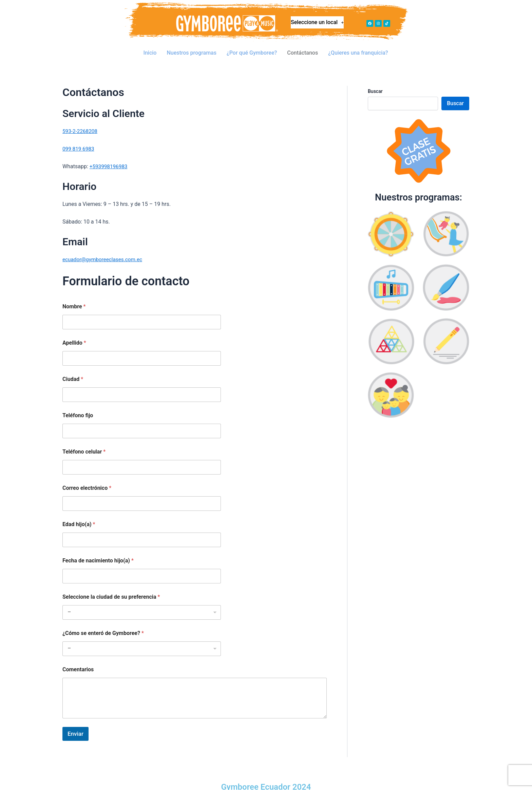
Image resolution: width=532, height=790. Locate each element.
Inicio (150, 48)
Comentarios (78, 659)
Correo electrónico (87, 478)
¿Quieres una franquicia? (358, 48)
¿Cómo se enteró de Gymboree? (103, 623)
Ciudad (73, 369)
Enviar (75, 724)
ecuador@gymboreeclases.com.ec (104, 249)
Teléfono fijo (78, 405)
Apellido (74, 333)
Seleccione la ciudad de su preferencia (111, 587)
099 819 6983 (79, 139)
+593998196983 (109, 156)
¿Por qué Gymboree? (252, 48)
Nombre (74, 296)
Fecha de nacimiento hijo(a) (98, 550)
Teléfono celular (84, 441)
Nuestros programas (192, 48)
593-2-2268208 (81, 121)
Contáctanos (303, 48)
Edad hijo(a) (79, 514)
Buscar (375, 81)
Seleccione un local (317, 24)
